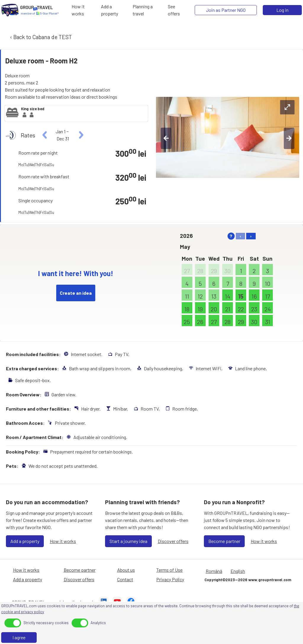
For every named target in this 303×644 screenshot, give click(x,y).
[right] (80, 135)
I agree (19, 637)
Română (214, 571)
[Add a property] (115, 10)
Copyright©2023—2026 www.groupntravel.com (248, 580)
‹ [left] (240, 236)
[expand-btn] (287, 107)
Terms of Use (169, 570)
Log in (282, 10)
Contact (125, 579)
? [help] (231, 236)
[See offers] (178, 10)
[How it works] (84, 10)
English (238, 571)
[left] (45, 135)
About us (126, 570)
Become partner (224, 541)
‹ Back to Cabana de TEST (40, 37)
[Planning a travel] (148, 10)
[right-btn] (289, 138)
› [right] (251, 236)
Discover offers (173, 541)
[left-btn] (166, 138)
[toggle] (13, 623)
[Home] (10, 10)
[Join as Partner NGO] (226, 10)
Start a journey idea (128, 541)
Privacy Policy (170, 579)
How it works (63, 541)
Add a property (25, 541)
